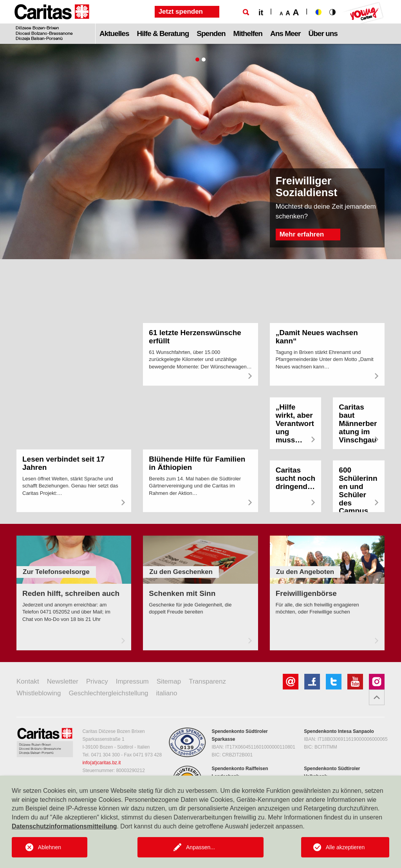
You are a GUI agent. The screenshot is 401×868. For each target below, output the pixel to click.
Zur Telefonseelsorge (56, 572)
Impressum (132, 681)
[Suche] (246, 12)
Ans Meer (285, 33)
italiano (167, 693)
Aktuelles (114, 33)
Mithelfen (248, 33)
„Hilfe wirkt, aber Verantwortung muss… (295, 423)
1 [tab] (197, 60)
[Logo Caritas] (52, 22)
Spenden (211, 33)
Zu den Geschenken (181, 572)
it (261, 13)
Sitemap (169, 681)
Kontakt (28, 681)
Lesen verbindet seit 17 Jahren (63, 463)
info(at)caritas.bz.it (101, 763)
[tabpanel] (200, 152)
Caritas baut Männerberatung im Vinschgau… (358, 427)
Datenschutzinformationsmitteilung (64, 826)
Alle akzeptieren (345, 847)
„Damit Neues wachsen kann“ (317, 337)
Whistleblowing (39, 693)
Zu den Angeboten (305, 572)
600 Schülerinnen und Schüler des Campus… (358, 490)
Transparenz (207, 681)
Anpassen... (200, 847)
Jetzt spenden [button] (181, 12)
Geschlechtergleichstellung (108, 693)
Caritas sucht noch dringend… (295, 478)
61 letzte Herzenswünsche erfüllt (195, 337)
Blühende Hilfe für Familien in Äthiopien (197, 463)
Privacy (97, 681)
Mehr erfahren (302, 234)
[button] (377, 697)
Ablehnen (50, 847)
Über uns (323, 33)
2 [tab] (204, 60)
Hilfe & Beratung (163, 33)
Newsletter (63, 681)
